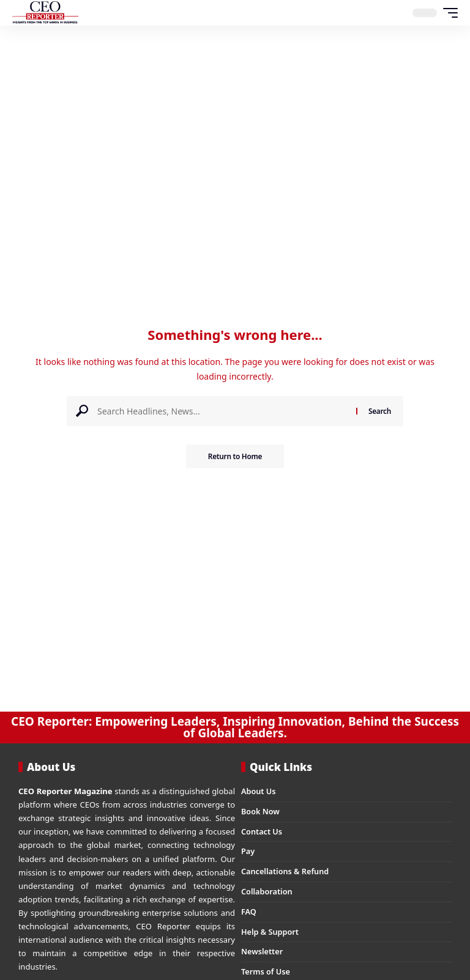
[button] (447, 13)
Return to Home (235, 456)
